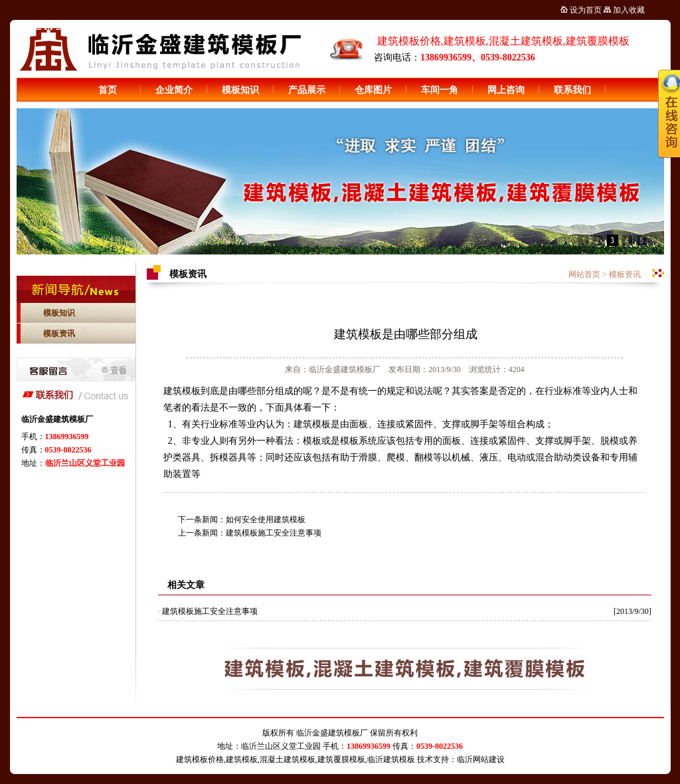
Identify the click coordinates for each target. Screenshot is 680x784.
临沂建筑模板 (391, 759)
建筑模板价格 (200, 759)
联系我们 (572, 90)
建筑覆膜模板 (341, 759)
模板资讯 (59, 334)
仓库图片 (373, 90)
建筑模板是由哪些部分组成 (406, 334)
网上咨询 (506, 90)
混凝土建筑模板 (288, 759)
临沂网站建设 (481, 759)
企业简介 (174, 90)
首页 (108, 90)
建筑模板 (242, 759)
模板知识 (240, 90)
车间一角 (440, 90)
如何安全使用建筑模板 (266, 520)
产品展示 (307, 90)
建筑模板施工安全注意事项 (274, 533)
